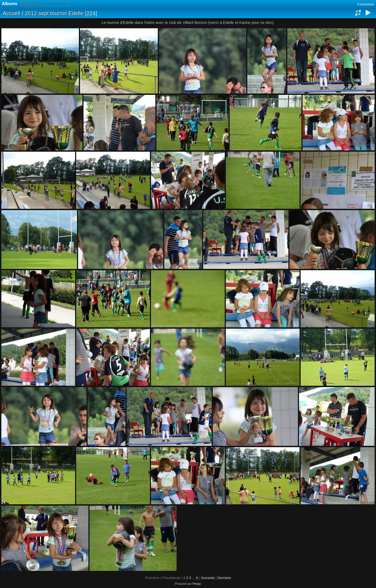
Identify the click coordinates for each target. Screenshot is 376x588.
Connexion (366, 4)
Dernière (224, 578)
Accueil (11, 13)
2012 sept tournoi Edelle (54, 13)
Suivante (208, 578)
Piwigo (197, 584)
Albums (10, 4)
